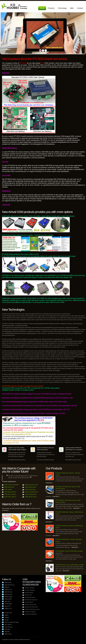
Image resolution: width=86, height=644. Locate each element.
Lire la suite (6, 175)
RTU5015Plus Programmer (31, 600)
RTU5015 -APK (28, 595)
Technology (62, 8)
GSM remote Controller (11, 485)
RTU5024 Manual (29, 602)
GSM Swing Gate (30, 490)
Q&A (72, 8)
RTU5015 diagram (29, 593)
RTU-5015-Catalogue (30, 590)
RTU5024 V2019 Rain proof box (32, 609)
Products (51, 8)
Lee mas (5, 162)
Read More (6, 73)
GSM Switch (8, 490)
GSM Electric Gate (30, 497)
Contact (80, 8)
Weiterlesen (6, 191)
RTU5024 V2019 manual (30, 605)
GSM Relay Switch (10, 492)
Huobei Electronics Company (15, 6)
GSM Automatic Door (31, 485)
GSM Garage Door (30, 494)
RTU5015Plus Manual (30, 597)
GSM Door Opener (10, 494)
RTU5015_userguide (30, 588)
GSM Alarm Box (9, 487)
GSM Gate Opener (10, 497)
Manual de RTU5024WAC (31, 614)
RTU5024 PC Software (30, 612)
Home (42, 8)
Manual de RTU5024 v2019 (31, 607)
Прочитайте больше (9, 148)
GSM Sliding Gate (30, 487)
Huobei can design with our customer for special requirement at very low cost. (74, 455)
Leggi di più (6, 205)
